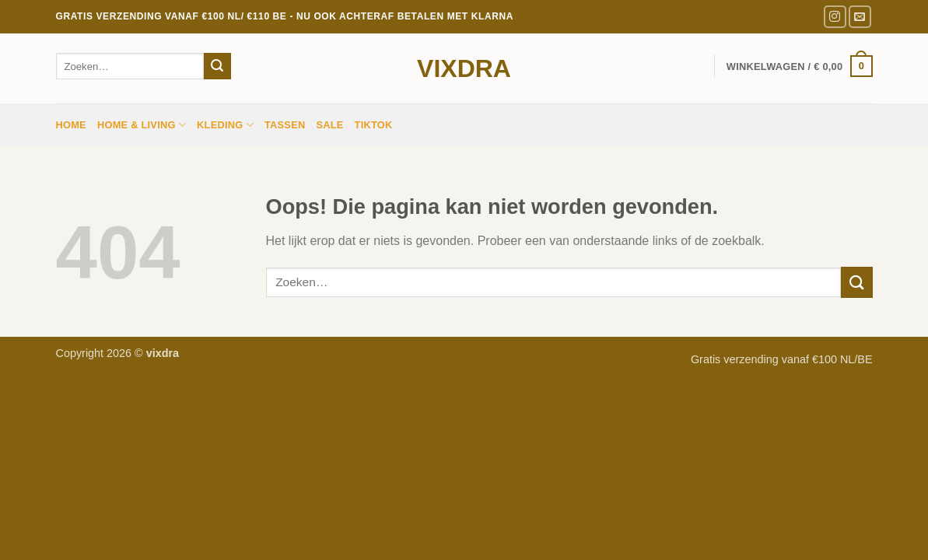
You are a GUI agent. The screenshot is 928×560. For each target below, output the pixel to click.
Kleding (225, 125)
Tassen (285, 125)
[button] (800, 66)
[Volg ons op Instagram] (835, 17)
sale (329, 125)
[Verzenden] (217, 66)
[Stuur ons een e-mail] (860, 17)
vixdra (464, 68)
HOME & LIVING (142, 125)
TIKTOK (374, 125)
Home (71, 125)
